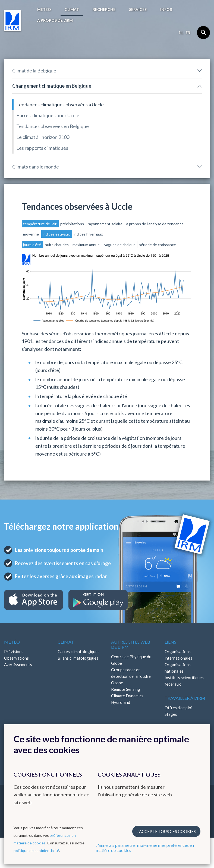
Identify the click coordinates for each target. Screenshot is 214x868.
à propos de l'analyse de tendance (155, 224)
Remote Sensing (126, 689)
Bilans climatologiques (78, 658)
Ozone (117, 683)
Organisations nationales (178, 668)
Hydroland (121, 702)
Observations (16, 658)
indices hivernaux (88, 234)
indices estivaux (57, 234)
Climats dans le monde (36, 167)
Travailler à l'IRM (185, 698)
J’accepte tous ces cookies (166, 831)
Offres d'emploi (178, 708)
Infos (166, 9)
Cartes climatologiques (78, 651)
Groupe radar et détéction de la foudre (131, 673)
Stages (171, 714)
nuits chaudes (57, 245)
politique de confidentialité (36, 850)
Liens (170, 642)
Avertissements (18, 664)
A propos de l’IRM (55, 20)
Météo (44, 9)
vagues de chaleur (120, 245)
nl (181, 33)
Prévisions (14, 651)
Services (138, 9)
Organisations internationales (178, 655)
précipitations (73, 224)
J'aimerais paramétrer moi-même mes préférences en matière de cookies (145, 848)
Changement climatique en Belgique (52, 86)
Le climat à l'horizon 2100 (43, 137)
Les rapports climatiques (42, 148)
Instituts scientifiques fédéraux (184, 681)
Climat (72, 9)
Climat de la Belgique (34, 71)
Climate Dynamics (127, 696)
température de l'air (40, 224)
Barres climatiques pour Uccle (48, 115)
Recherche (104, 9)
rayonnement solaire (106, 224)
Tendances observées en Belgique (53, 126)
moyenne (31, 234)
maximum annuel (87, 245)
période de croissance (157, 245)
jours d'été (32, 245)
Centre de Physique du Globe (131, 660)
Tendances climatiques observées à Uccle (60, 104)
